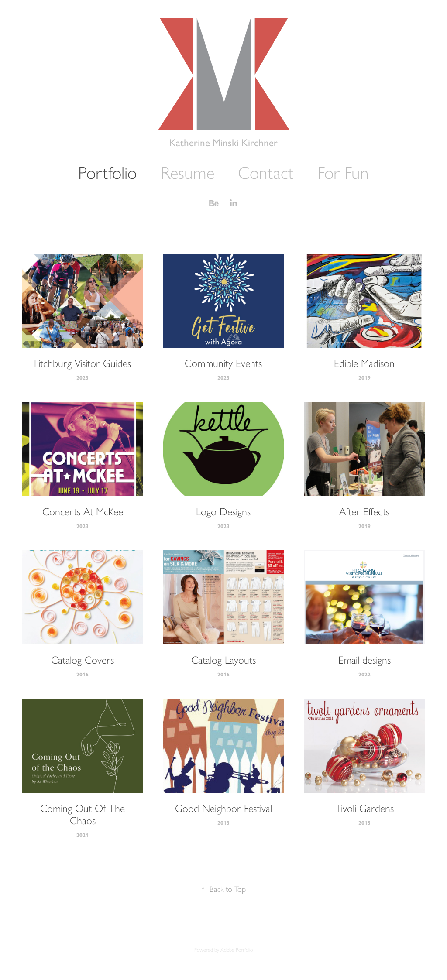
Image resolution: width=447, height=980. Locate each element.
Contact (266, 173)
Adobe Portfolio (237, 950)
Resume (187, 173)
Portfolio (107, 173)
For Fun (343, 173)
